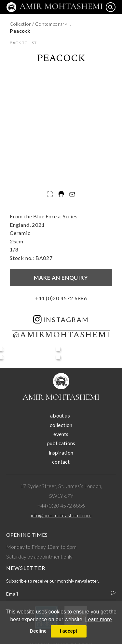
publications (61, 443)
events (61, 434)
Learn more (99, 619)
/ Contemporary (50, 24)
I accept (69, 631)
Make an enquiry (61, 278)
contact (61, 462)
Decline (38, 631)
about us (60, 415)
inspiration (61, 452)
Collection (21, 24)
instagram (61, 319)
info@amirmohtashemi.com (61, 515)
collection (61, 425)
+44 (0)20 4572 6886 (61, 298)
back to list (23, 43)
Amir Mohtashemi (61, 397)
